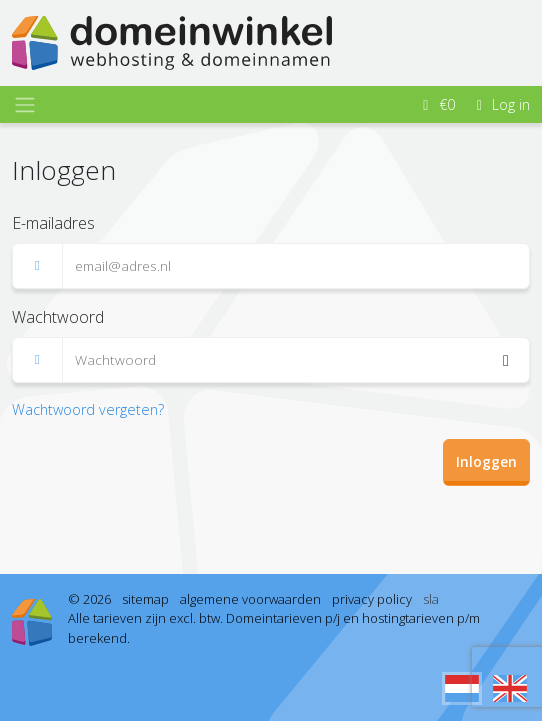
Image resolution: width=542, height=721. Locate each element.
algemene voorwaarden (250, 599)
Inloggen (486, 461)
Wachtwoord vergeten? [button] (88, 409)
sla (431, 599)
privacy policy (372, 599)
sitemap (145, 599)
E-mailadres (53, 223)
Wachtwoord (58, 317)
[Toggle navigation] (25, 105)
